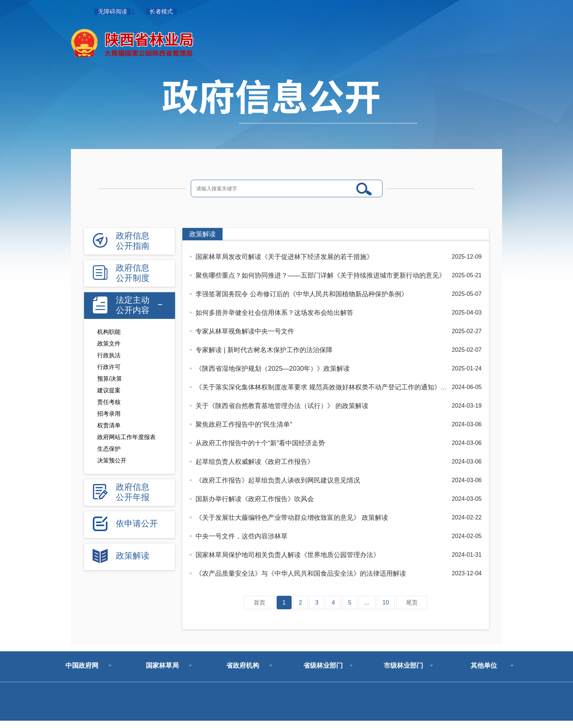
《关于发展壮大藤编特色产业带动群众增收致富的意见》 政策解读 (292, 518)
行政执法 (109, 355)
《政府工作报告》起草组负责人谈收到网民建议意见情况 (278, 480)
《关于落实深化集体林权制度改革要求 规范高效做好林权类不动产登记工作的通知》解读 (325, 387)
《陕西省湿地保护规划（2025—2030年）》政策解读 (273, 369)
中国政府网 (82, 666)
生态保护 (109, 449)
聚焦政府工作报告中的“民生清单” (244, 424)
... (367, 603)
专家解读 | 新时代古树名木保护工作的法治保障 (264, 350)
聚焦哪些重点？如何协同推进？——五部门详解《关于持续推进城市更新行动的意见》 (320, 275)
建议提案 (109, 390)
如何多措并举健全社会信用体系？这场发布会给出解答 (274, 313)
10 (386, 603)
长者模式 (161, 12)
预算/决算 (110, 379)
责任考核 (109, 402)
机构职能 (109, 332)
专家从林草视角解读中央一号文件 (245, 331)
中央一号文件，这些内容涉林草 (242, 536)
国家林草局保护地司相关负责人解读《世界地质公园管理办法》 (288, 555)
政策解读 (202, 234)
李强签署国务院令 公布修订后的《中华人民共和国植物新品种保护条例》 (302, 294)
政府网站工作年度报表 (126, 437)
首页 (259, 603)
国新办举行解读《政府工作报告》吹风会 (255, 499)
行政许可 (109, 367)
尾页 (412, 603)
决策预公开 (112, 460)
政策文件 (109, 344)
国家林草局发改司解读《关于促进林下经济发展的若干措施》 (284, 257)
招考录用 (109, 414)
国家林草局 (162, 666)
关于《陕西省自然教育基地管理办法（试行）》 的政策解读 (282, 406)
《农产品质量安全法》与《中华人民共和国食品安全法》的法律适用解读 (301, 573)
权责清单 (109, 425)
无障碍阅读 (113, 12)
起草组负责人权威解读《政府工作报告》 (255, 462)
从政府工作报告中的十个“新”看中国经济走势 (260, 443)
